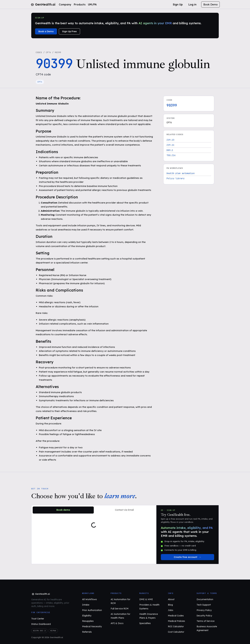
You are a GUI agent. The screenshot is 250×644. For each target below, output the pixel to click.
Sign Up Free (69, 31)
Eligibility (87, 616)
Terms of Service (206, 621)
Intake (86, 605)
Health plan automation (181, 173)
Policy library (176, 178)
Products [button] (80, 4)
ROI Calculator (176, 626)
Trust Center (38, 619)
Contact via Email (124, 510)
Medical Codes (176, 616)
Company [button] (65, 4)
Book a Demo (46, 31)
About (171, 599)
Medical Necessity (92, 626)
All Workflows (89, 599)
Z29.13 (170, 140)
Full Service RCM (120, 609)
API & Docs (117, 623)
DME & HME (146, 599)
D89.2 (170, 150)
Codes (39, 52)
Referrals (87, 632)
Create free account (186, 557)
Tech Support (204, 605)
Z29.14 (170, 145)
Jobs (171, 610)
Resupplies (88, 621)
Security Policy (204, 616)
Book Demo (210, 4)
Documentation (205, 599)
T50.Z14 (171, 155)
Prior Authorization (92, 610)
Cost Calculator (176, 632)
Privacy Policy (204, 610)
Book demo (63, 510)
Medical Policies (176, 621)
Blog (170, 605)
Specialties (145, 623)
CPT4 (48, 52)
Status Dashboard (41, 624)
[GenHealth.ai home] (41, 594)
